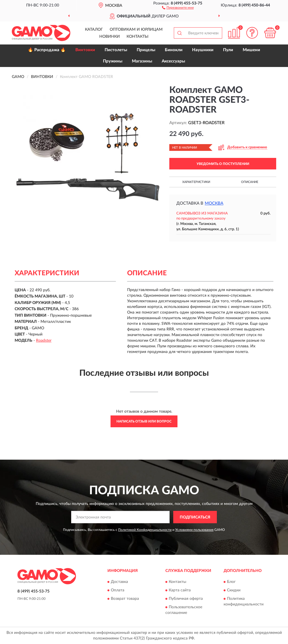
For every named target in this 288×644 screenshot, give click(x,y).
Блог (231, 582)
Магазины (142, 61)
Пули (228, 50)
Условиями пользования (194, 530)
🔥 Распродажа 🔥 (47, 50)
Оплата (118, 590)
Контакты (138, 37)
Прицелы (146, 50)
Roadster (44, 341)
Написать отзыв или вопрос (144, 421)
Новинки (110, 37)
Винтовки (85, 50)
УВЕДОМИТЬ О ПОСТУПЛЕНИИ (223, 164)
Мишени (251, 50)
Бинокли (174, 50)
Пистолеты (116, 50)
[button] (178, 7)
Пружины (113, 61)
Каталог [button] (94, 30)
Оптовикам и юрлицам (136, 30)
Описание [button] (250, 182)
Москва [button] (214, 203)
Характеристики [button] (196, 182)
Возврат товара (125, 599)
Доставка (119, 582)
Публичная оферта (186, 599)
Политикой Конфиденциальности (145, 530)
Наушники (203, 50)
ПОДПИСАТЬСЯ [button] (195, 517)
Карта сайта (180, 590)
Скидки (234, 590)
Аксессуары (173, 61)
